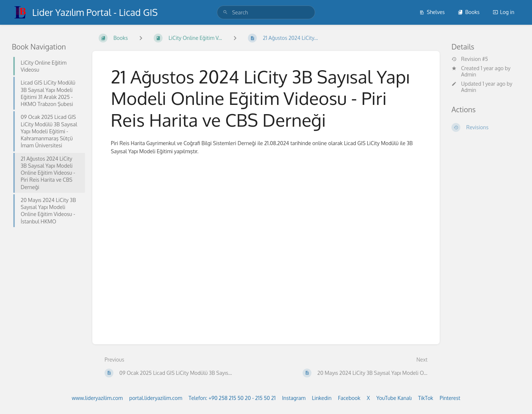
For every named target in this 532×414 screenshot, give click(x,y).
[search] (266, 12)
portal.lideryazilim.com (156, 398)
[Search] (225, 12)
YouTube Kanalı (394, 398)
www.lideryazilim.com (97, 398)
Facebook (349, 398)
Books (469, 12)
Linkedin (322, 398)
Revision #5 (470, 59)
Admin (469, 74)
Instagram (294, 398)
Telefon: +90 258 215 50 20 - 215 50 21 (232, 398)
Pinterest (450, 398)
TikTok (426, 398)
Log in (504, 12)
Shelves (432, 12)
